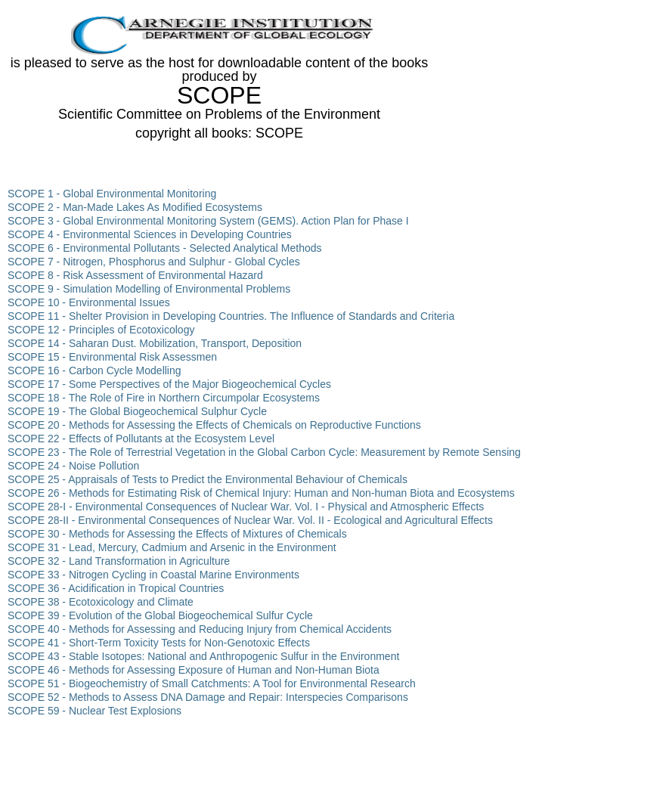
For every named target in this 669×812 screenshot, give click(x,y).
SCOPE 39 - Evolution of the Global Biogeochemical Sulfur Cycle (160, 615)
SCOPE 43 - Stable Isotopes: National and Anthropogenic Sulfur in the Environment (203, 656)
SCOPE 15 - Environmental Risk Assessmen (112, 357)
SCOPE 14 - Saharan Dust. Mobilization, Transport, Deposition (155, 343)
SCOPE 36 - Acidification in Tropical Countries (116, 588)
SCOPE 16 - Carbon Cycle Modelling (94, 370)
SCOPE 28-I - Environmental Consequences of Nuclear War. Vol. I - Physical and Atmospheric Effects (246, 507)
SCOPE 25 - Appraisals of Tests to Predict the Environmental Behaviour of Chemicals (208, 479)
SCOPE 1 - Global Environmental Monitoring (112, 194)
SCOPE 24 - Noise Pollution (73, 466)
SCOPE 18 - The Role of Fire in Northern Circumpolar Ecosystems (164, 398)
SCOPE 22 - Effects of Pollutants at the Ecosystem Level (141, 439)
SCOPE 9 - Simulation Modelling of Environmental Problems (149, 289)
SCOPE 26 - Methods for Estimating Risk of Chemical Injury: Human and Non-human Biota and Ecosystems (261, 493)
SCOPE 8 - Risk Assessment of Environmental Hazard (135, 275)
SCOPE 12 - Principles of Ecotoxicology (101, 330)
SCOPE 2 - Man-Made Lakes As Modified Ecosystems (135, 207)
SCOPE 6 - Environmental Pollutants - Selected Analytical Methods (165, 248)
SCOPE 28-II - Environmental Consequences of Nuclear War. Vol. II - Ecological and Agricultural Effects (250, 520)
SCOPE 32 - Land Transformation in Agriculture (119, 561)
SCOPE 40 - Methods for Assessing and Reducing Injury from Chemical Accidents (200, 629)
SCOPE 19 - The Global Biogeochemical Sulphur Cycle (137, 411)
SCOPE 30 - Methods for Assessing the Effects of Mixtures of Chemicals (177, 534)
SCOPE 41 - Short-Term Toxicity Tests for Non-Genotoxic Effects (159, 643)
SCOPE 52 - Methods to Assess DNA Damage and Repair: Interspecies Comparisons (208, 697)
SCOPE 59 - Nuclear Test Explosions (94, 711)
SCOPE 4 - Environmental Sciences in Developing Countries (150, 234)
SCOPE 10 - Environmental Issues (89, 302)
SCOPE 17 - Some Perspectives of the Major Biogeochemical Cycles (169, 384)
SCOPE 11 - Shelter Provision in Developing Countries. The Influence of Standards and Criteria (231, 316)
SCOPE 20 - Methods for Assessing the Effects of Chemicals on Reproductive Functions (214, 425)
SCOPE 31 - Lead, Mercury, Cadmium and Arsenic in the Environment (172, 547)
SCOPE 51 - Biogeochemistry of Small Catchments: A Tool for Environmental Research (212, 683)
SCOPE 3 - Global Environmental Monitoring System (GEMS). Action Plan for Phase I (208, 221)
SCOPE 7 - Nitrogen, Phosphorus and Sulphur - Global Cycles (154, 262)
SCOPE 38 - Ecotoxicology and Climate (101, 602)
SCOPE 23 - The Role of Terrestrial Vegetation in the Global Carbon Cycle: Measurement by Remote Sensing (264, 452)
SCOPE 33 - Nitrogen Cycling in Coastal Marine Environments (153, 575)
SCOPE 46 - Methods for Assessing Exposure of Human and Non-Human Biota (194, 670)
